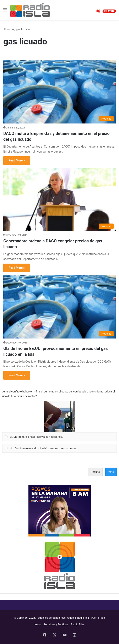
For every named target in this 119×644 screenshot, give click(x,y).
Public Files (78, 624)
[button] (60, 417)
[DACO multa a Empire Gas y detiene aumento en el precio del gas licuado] (59, 92)
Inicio (38, 624)
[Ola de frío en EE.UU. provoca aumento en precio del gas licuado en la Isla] (59, 307)
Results (95, 472)
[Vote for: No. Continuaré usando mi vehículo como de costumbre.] (60, 448)
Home (9, 29)
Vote (111, 472)
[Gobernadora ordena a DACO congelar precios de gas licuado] (59, 199)
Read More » (17, 160)
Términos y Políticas (56, 624)
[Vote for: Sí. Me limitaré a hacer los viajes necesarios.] (60, 421)
